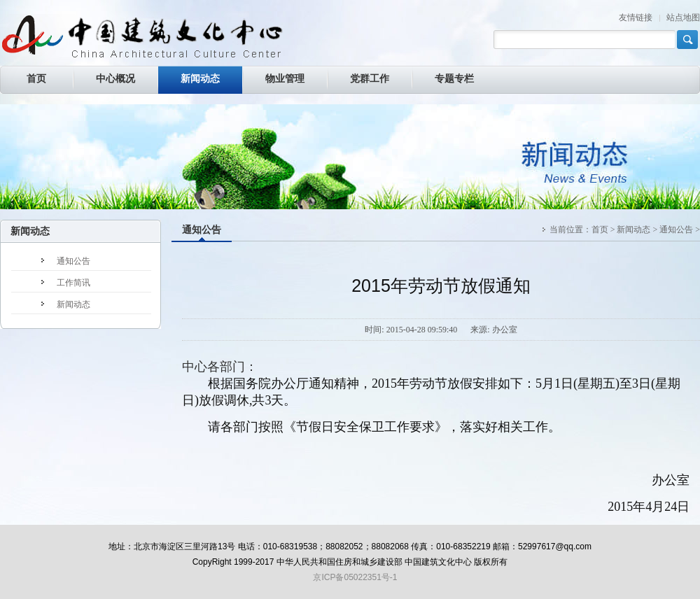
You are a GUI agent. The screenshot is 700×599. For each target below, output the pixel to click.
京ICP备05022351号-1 (355, 577)
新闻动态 (633, 230)
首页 (600, 230)
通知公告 (202, 230)
